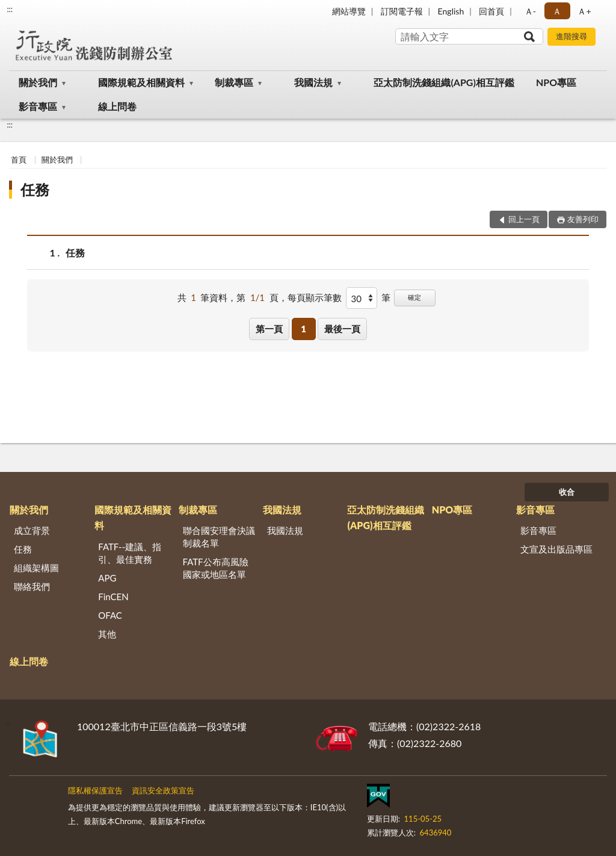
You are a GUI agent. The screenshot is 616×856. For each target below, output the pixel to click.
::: (10, 9)
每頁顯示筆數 (315, 297)
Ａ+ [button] (584, 11)
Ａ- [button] (530, 11)
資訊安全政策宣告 (163, 790)
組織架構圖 (36, 568)
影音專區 (38, 106)
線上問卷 (117, 106)
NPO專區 (556, 82)
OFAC (110, 615)
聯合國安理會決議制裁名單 (219, 537)
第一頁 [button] (269, 329)
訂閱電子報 (402, 11)
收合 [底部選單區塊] (567, 492)
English (451, 11)
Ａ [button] (557, 11)
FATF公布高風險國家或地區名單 (216, 568)
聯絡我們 (32, 586)
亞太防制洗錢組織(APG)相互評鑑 (444, 82)
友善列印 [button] (583, 219)
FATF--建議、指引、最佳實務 (130, 553)
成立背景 (32, 530)
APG (107, 578)
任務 (35, 189)
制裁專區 (234, 82)
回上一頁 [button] (524, 219)
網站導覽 (349, 11)
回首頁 (491, 11)
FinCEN (113, 597)
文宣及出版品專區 (556, 549)
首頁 (19, 160)
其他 (107, 634)
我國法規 (313, 82)
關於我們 (38, 82)
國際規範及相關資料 (141, 82)
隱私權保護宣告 (95, 790)
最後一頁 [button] (342, 329)
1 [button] (303, 329)
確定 (414, 297)
